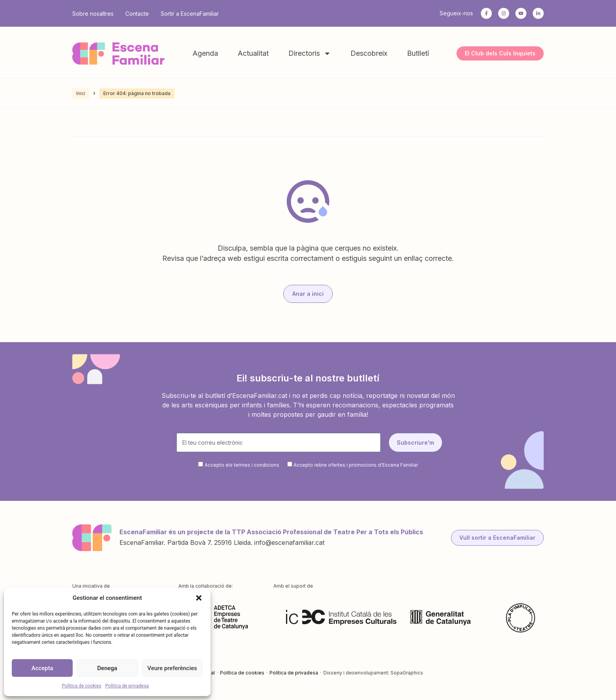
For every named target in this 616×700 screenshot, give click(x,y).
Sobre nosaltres (93, 14)
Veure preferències (172, 668)
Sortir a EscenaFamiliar (190, 14)
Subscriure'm (415, 443)
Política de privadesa (127, 686)
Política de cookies (82, 686)
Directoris (310, 53)
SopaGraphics (407, 673)
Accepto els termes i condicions (242, 465)
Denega (107, 668)
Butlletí (418, 53)
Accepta (42, 668)
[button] (199, 598)
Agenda (205, 53)
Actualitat (253, 53)
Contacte (137, 14)
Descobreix (369, 53)
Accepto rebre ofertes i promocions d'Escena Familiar (356, 465)
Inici (81, 93)
